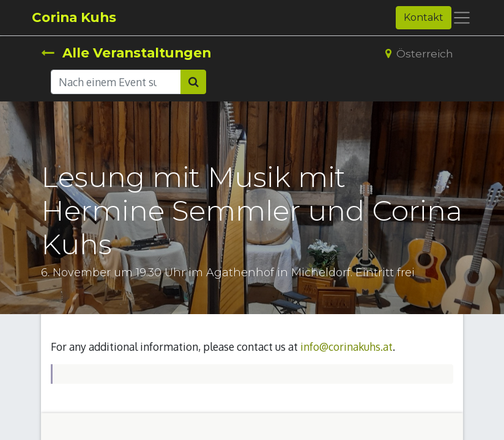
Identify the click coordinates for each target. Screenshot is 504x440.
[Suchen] (193, 82)
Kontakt (424, 17)
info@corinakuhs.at (346, 346)
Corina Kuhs (74, 17)
